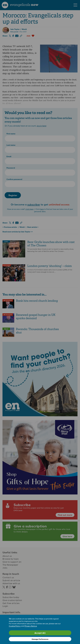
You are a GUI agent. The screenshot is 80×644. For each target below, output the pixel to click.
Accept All (40, 633)
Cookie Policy (15, 626)
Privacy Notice (31, 626)
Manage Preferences (40, 639)
